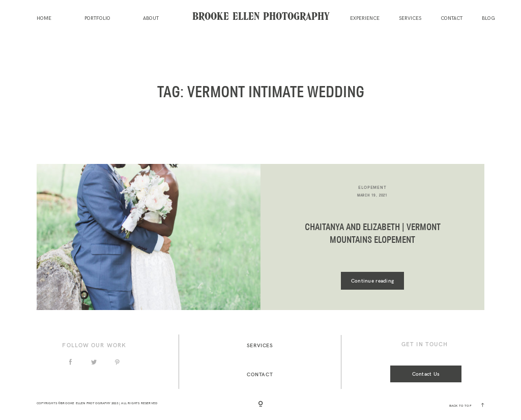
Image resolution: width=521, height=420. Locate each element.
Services (410, 19)
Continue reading (373, 281)
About (151, 19)
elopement (372, 187)
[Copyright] (260, 405)
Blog (488, 19)
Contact (452, 19)
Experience (365, 19)
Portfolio (97, 19)
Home (44, 19)
